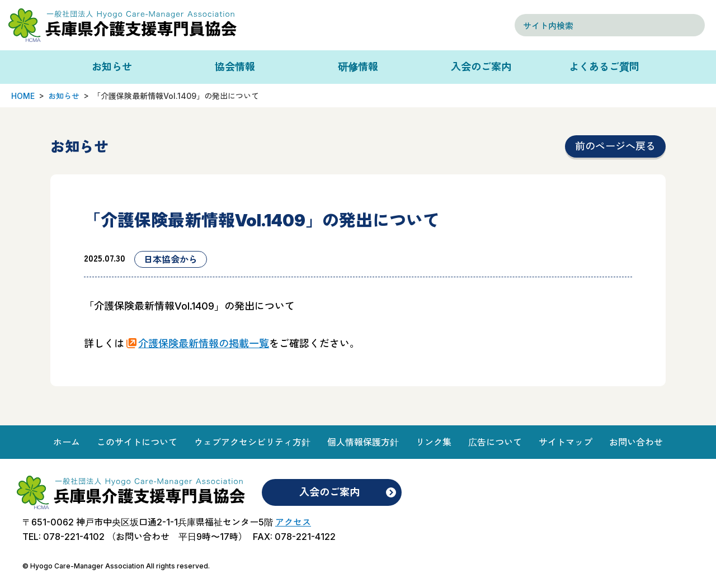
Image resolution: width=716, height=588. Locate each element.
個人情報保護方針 (363, 442)
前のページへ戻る (615, 146)
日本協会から (171, 259)
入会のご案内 (481, 67)
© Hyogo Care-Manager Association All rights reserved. (116, 566)
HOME (23, 96)
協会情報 (235, 67)
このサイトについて (137, 442)
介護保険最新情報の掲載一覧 (204, 343)
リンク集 (434, 442)
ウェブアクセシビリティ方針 (252, 442)
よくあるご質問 (604, 67)
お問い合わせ (636, 442)
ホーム (67, 442)
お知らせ (112, 67)
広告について (495, 442)
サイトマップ (566, 442)
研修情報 (358, 67)
